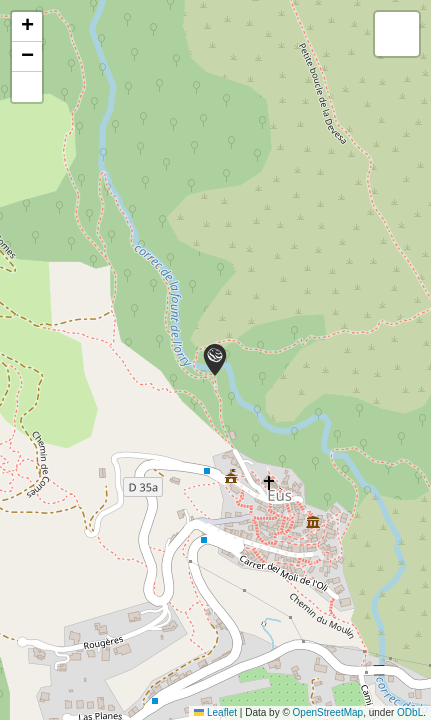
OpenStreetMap (328, 712)
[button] (215, 360)
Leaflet (215, 712)
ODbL (410, 712)
